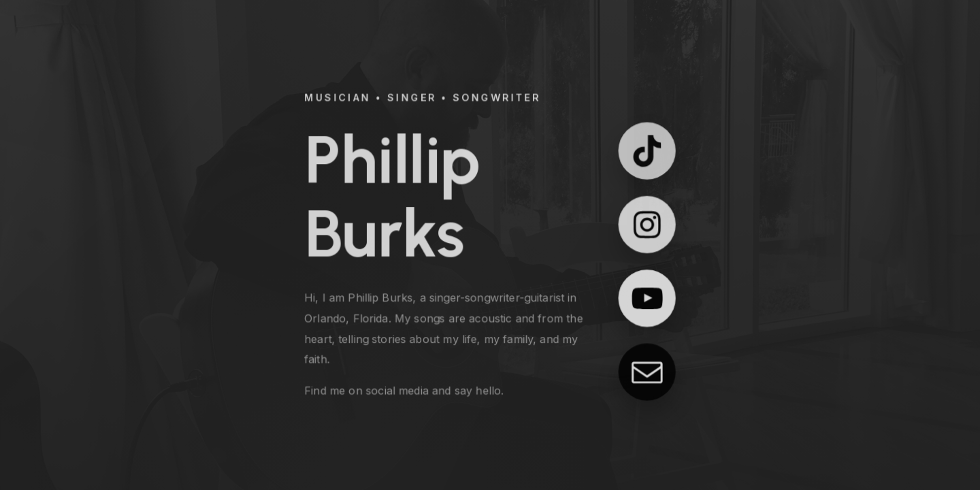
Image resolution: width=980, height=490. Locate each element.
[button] (648, 151)
